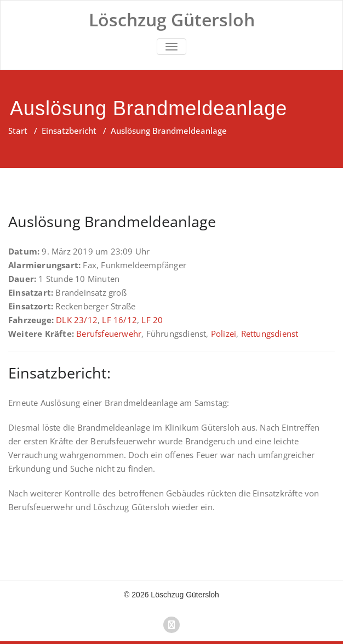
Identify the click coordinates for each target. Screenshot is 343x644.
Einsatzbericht (69, 131)
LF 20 (152, 320)
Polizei (224, 334)
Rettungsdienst (270, 334)
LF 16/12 (119, 320)
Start (18, 131)
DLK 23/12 (77, 320)
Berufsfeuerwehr (109, 334)
